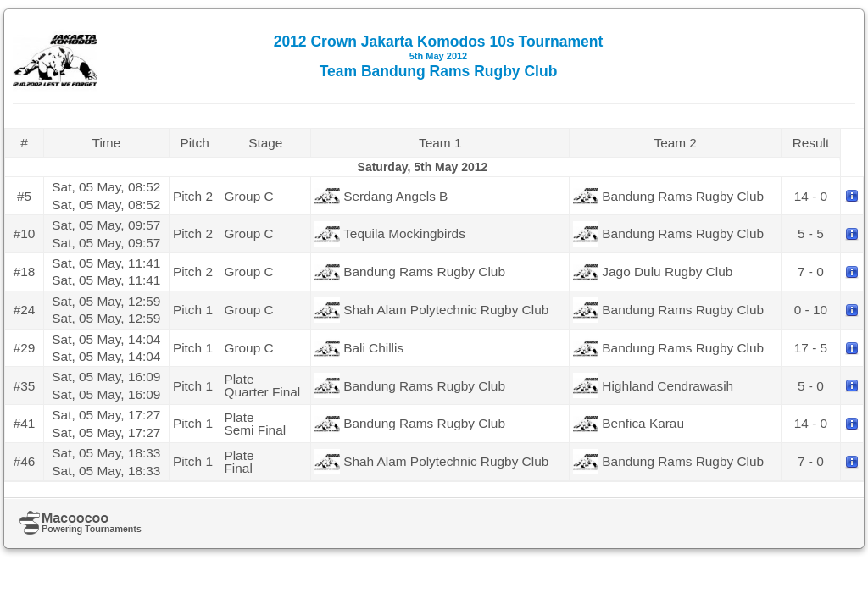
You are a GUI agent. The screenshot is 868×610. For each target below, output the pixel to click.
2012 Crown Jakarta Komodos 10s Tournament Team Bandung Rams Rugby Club (439, 56)
